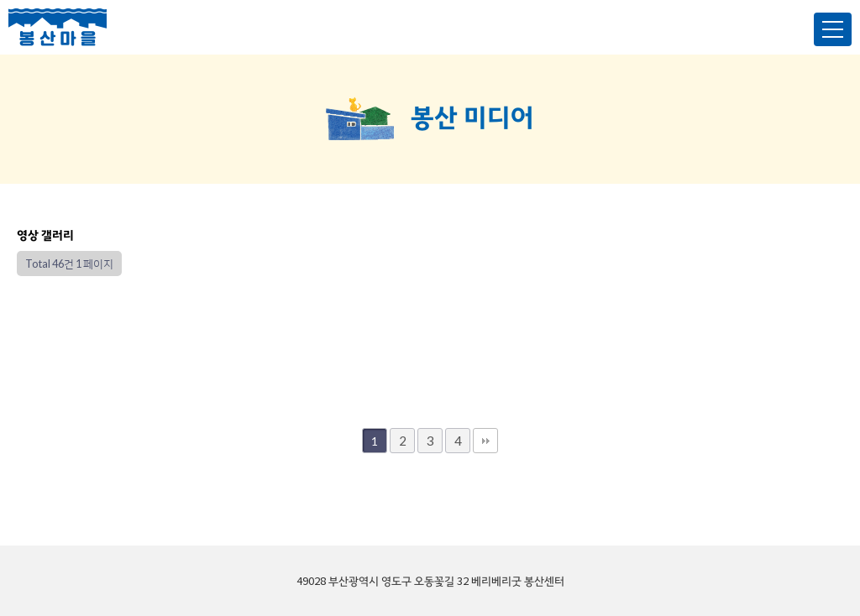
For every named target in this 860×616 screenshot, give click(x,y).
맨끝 (485, 441)
